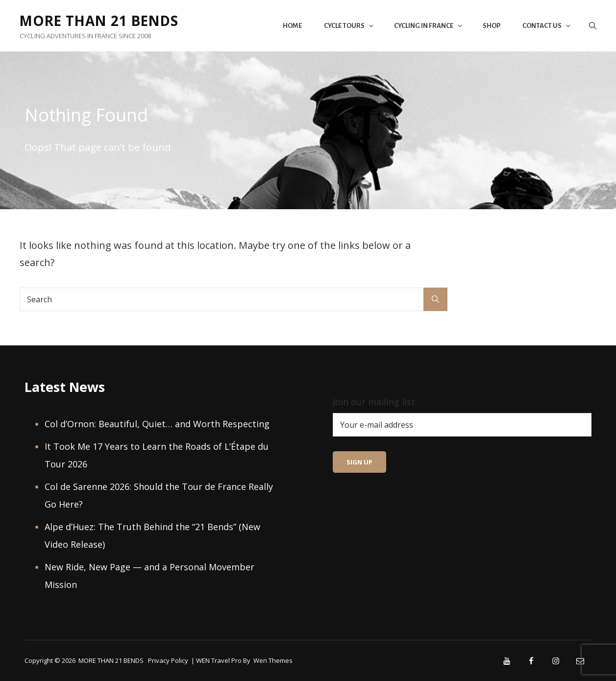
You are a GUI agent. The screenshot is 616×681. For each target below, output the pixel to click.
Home (292, 26)
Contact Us (547, 26)
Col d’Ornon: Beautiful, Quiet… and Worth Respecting (157, 424)
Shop (492, 26)
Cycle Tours (349, 26)
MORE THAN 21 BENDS (101, 21)
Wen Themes (273, 660)
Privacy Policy (168, 660)
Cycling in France (429, 26)
